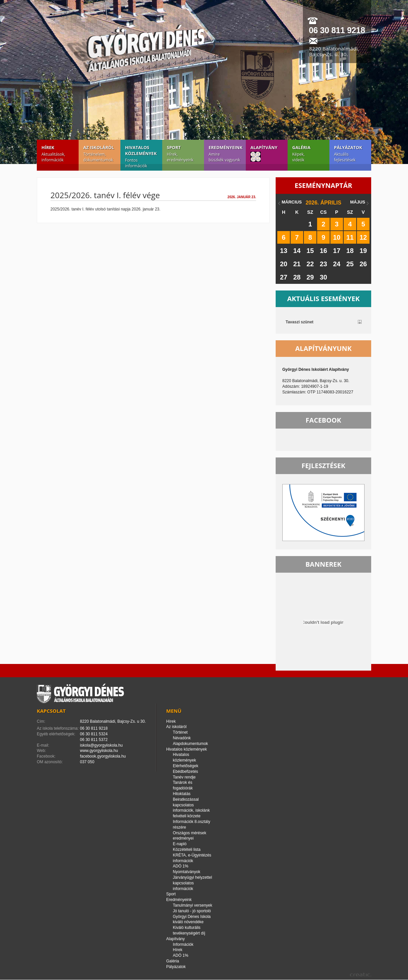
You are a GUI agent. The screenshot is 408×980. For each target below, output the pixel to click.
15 (310, 251)
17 (337, 251)
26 (363, 264)
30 (323, 277)
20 (284, 264)
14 (297, 251)
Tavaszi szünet (300, 322)
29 (310, 277)
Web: (41, 751)
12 (363, 237)
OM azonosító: (50, 762)
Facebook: (46, 756)
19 (363, 251)
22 (310, 264)
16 (323, 251)
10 (337, 237)
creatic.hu (361, 975)
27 (284, 277)
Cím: (41, 721)
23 (323, 264)
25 (350, 264)
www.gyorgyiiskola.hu (99, 751)
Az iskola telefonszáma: (58, 728)
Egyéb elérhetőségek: (56, 734)
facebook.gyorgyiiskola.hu (103, 756)
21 (297, 264)
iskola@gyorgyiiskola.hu (101, 745)
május (358, 202)
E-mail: (43, 745)
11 (350, 237)
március (292, 202)
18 (350, 251)
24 (337, 264)
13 (284, 251)
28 (297, 277)
